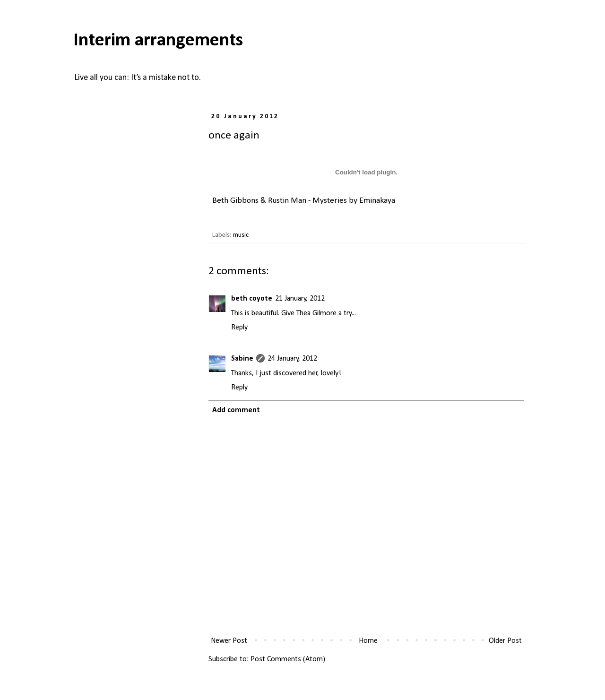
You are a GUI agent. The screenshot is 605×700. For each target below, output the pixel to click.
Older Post (505, 641)
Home (368, 641)
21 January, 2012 (300, 299)
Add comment (236, 410)
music (241, 235)
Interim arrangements (158, 41)
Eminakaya (377, 201)
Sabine (242, 359)
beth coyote (252, 299)
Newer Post (229, 641)
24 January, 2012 (292, 359)
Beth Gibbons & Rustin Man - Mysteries (280, 201)
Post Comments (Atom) (288, 659)
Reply (239, 328)
